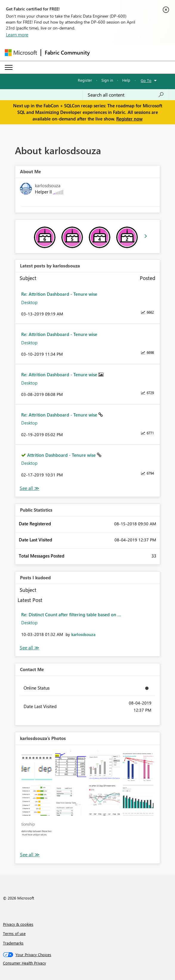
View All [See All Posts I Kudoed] (30, 648)
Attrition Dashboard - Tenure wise (62, 455)
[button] (37, 766)
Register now (129, 119)
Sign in (107, 80)
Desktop (29, 302)
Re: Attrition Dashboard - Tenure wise (59, 294)
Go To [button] (146, 80)
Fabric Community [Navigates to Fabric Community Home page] (67, 52)
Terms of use (14, 933)
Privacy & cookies (18, 924)
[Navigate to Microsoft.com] (21, 53)
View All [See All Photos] (30, 855)
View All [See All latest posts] (30, 488)
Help (126, 80)
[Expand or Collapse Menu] (9, 67)
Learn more (17, 35)
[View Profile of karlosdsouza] (83, 634)
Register (85, 80)
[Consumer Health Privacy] (88, 963)
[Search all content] (126, 95)
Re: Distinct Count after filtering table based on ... (71, 614)
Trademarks (13, 943)
